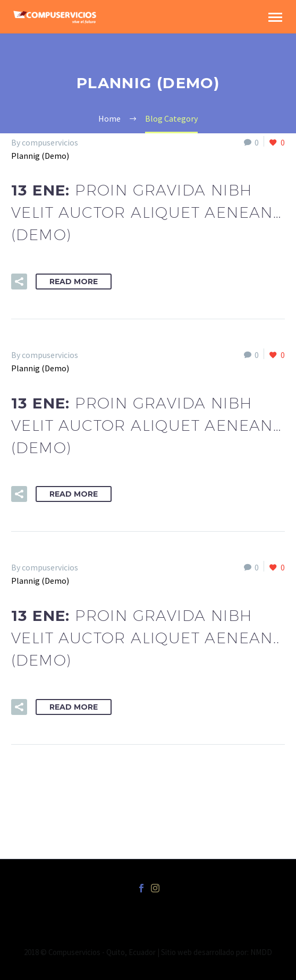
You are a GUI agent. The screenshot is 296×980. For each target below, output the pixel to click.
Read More (74, 282)
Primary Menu (275, 17)
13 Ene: (146, 212)
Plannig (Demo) (40, 156)
